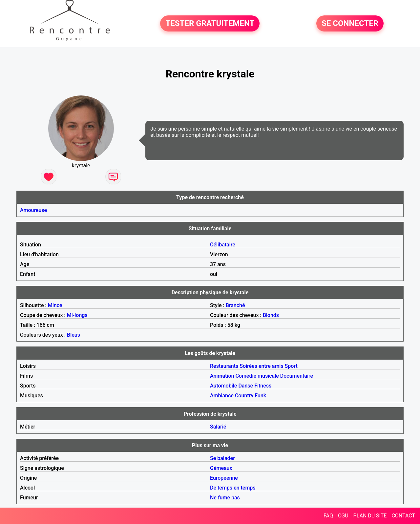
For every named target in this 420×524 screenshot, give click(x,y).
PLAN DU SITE (370, 516)
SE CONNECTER (350, 24)
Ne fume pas (225, 498)
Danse (246, 386)
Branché (235, 305)
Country (244, 396)
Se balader (222, 458)
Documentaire (297, 376)
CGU (343, 516)
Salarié (218, 427)
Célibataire (223, 245)
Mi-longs (77, 315)
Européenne (224, 478)
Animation (222, 376)
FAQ (328, 516)
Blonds (271, 315)
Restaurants (224, 366)
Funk (260, 396)
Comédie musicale (257, 376)
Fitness (263, 386)
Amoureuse (33, 210)
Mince (55, 305)
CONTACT (403, 516)
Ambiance (222, 396)
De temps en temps (233, 488)
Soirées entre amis (261, 366)
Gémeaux (221, 468)
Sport (291, 366)
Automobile (223, 386)
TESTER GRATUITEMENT (210, 24)
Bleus (73, 335)
